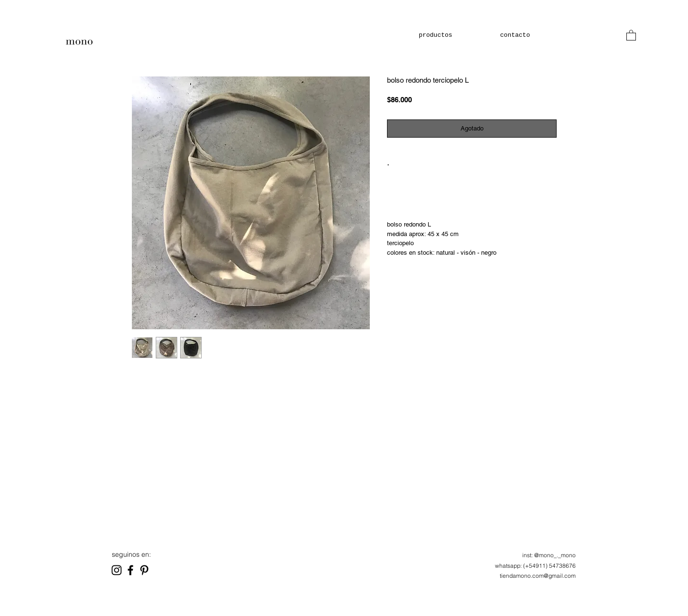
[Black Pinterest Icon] (144, 570)
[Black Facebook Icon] (130, 570)
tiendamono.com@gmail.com (538, 576)
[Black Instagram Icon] (117, 570)
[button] (631, 35)
